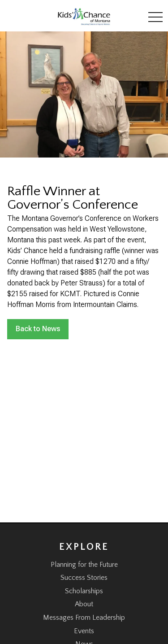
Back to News (38, 329)
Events (84, 631)
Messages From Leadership (84, 618)
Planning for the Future (84, 565)
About (84, 604)
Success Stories (84, 578)
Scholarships (84, 591)
